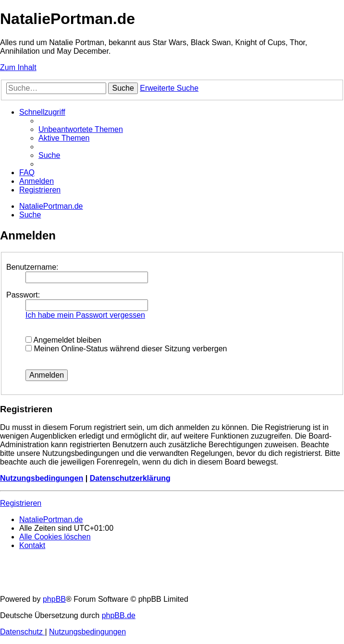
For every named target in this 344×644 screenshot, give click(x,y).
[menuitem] (81, 129)
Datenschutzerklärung (130, 478)
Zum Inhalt (18, 67)
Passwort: (23, 295)
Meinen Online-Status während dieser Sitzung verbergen (126, 349)
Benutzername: (32, 267)
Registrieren (21, 503)
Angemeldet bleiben (63, 340)
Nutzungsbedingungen (42, 478)
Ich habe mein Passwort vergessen (85, 315)
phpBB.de (119, 615)
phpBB (54, 599)
